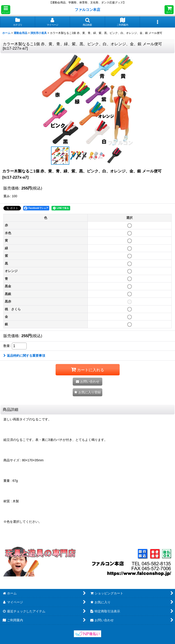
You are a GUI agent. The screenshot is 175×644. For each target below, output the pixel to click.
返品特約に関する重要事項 (24, 356)
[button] (6, 10)
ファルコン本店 (88, 10)
